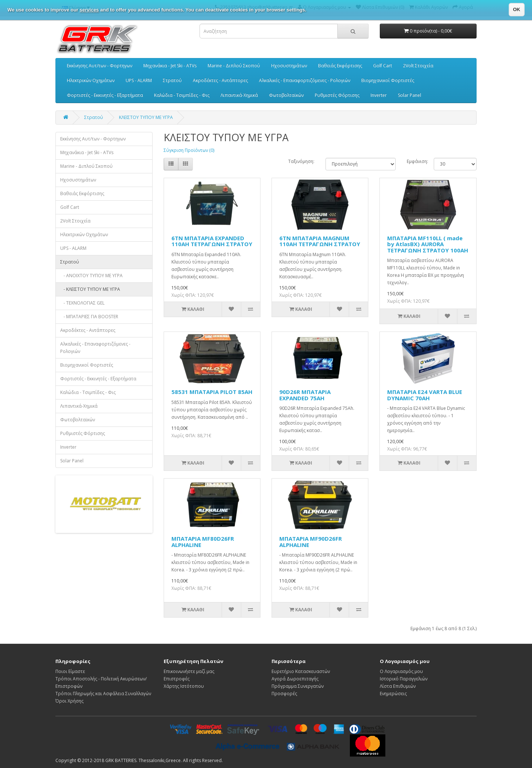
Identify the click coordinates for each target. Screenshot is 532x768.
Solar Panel (410, 95)
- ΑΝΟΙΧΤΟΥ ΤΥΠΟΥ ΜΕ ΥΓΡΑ (91, 276)
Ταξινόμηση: (301, 161)
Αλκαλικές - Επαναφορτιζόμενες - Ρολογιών (305, 80)
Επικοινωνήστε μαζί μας (189, 671)
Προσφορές (284, 694)
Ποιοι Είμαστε (70, 671)
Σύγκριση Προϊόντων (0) (189, 150)
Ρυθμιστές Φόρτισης (337, 95)
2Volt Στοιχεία (418, 66)
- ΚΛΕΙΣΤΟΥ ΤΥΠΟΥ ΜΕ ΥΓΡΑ (90, 289)
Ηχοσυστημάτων (289, 66)
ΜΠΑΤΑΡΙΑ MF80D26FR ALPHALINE (203, 542)
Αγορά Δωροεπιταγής (295, 679)
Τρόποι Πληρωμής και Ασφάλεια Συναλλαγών (103, 694)
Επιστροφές (177, 679)
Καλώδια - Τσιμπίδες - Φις (182, 95)
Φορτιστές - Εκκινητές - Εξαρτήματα (105, 95)
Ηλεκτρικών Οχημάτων (91, 80)
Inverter (379, 95)
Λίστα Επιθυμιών (398, 686)
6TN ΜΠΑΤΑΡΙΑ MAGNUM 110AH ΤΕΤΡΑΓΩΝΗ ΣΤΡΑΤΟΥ (320, 241)
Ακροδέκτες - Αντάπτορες (220, 80)
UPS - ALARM (139, 80)
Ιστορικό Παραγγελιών (404, 679)
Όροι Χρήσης (69, 701)
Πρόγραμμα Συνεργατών (298, 686)
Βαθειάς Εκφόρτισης (340, 66)
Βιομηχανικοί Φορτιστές (388, 80)
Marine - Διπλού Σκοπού (234, 66)
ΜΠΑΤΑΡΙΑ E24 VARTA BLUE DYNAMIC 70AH (425, 395)
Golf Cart (383, 66)
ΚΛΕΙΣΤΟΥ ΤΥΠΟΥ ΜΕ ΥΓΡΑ (146, 117)
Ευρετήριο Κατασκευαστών (301, 671)
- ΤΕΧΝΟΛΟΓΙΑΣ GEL (82, 303)
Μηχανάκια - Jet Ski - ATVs (170, 66)
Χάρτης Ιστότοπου (184, 686)
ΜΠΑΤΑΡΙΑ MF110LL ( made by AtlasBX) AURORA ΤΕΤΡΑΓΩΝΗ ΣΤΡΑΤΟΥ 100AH (428, 244)
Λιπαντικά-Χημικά (239, 95)
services (89, 10)
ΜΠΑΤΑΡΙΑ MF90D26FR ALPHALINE (311, 542)
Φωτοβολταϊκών (286, 95)
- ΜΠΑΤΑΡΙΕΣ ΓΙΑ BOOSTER (89, 317)
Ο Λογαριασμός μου (401, 671)
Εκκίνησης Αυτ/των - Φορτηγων (100, 66)
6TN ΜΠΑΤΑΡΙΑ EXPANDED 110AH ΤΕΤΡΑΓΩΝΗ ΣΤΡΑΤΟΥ (212, 241)
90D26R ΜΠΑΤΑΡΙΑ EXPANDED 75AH (305, 395)
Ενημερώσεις (393, 694)
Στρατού (172, 80)
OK (517, 9)
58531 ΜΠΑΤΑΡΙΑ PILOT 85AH (212, 392)
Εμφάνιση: (415, 161)
